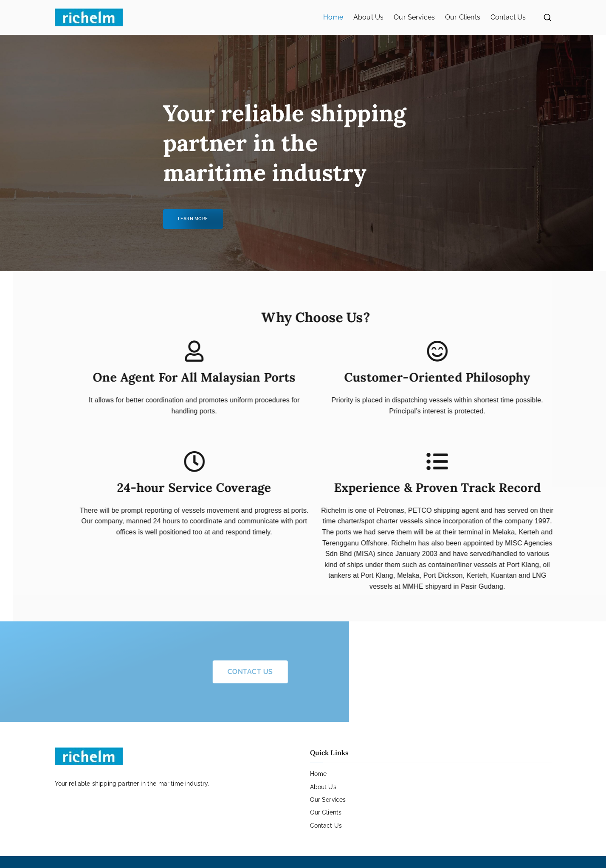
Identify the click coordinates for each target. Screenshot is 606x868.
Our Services (414, 17)
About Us (368, 17)
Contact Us (508, 17)
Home (333, 17)
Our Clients (463, 17)
